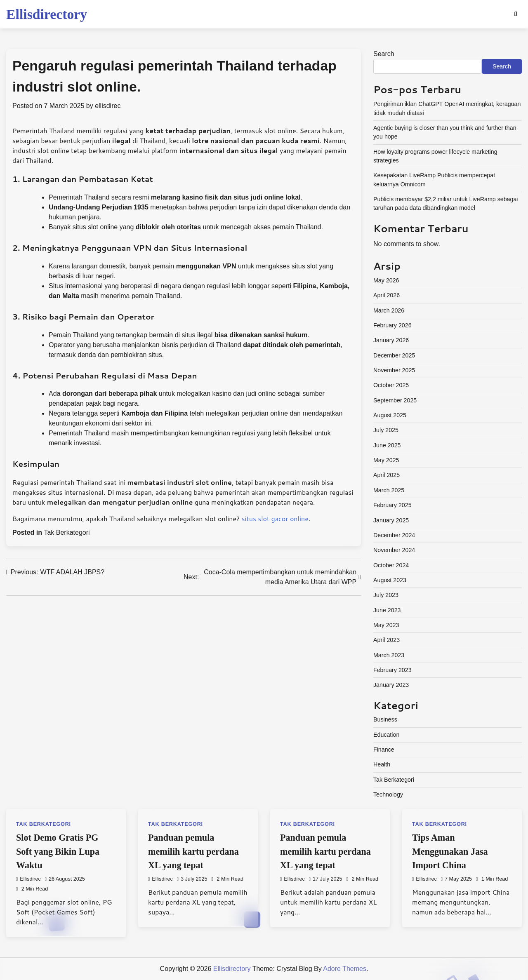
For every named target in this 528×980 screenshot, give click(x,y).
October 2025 (391, 385)
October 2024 (391, 565)
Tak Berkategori (67, 532)
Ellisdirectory (47, 14)
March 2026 (389, 310)
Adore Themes (345, 969)
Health (382, 764)
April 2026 (387, 295)
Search (384, 54)
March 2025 (389, 490)
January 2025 (391, 520)
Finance (384, 750)
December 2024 (394, 535)
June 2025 (387, 445)
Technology (388, 794)
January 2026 (391, 340)
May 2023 (386, 625)
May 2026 (386, 280)
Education (386, 735)
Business (385, 719)
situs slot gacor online (275, 518)
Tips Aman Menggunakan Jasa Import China (450, 851)
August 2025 (390, 415)
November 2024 (394, 550)
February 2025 (392, 505)
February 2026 (392, 325)
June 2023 (387, 610)
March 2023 (389, 655)
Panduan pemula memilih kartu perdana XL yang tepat (193, 851)
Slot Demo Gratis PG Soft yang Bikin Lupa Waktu (58, 851)
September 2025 (395, 400)
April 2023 (387, 640)
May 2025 (386, 460)
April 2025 (387, 475)
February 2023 (392, 670)
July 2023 (386, 595)
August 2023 (390, 580)
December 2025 (394, 355)
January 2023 (391, 685)
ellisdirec (108, 106)
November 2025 (394, 370)
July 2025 (386, 430)
